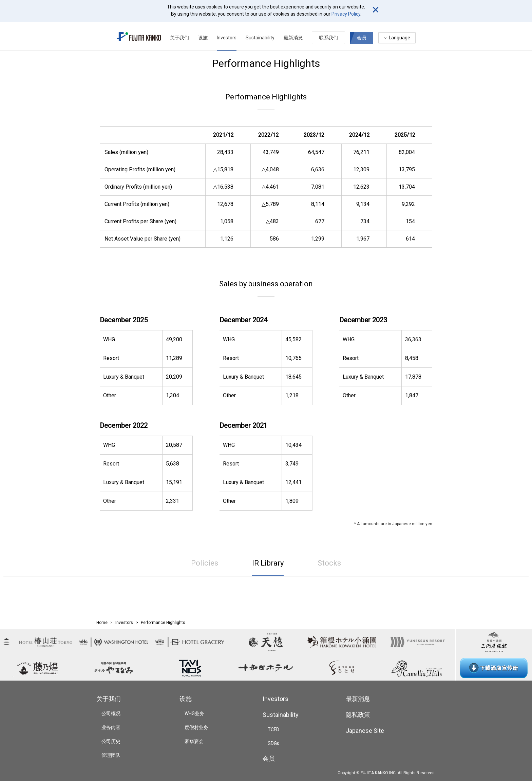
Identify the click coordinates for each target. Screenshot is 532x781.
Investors (227, 35)
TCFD (273, 729)
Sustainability (260, 35)
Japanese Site (365, 731)
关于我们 (179, 35)
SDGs (273, 743)
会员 (362, 35)
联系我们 (328, 35)
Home (102, 623)
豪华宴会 (194, 741)
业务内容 (111, 727)
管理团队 (111, 755)
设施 (203, 35)
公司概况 (111, 713)
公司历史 (111, 741)
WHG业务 (194, 713)
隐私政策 (358, 715)
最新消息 (293, 35)
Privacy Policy (346, 14)
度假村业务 (196, 727)
